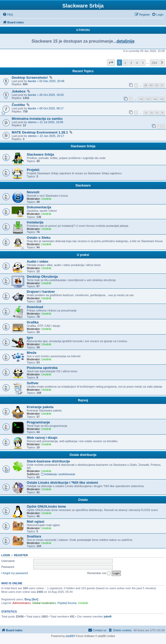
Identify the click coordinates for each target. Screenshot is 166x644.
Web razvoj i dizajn (42, 438)
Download (35, 307)
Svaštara (34, 536)
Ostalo (83, 500)
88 (146, 85)
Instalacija (35, 222)
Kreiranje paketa (40, 407)
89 (151, 85)
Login (6, 555)
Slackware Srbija (83, 146)
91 (162, 85)
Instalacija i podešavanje (58, 474)
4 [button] (137, 63)
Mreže (32, 353)
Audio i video (38, 261)
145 (162, 99)
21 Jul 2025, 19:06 (52, 122)
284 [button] (154, 63)
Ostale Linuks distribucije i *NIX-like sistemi (62, 483)
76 (162, 113)
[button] (111, 63)
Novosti (33, 192)
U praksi (83, 255)
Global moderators (44, 603)
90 (157, 85)
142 (141, 99)
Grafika (33, 322)
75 (157, 113)
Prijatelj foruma (67, 603)
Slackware (83, 185)
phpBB (70, 636)
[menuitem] (8, 15)
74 (151, 113)
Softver (33, 383)
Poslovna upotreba (42, 368)
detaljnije (125, 41)
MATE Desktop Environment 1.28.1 (40, 132)
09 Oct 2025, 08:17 (51, 108)
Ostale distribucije (83, 455)
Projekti (33, 170)
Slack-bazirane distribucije (48, 461)
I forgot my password (15, 573)
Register (21, 555)
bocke (32, 81)
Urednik (46, 199)
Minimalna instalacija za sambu (37, 119)
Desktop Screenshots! (30, 78)
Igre (30, 338)
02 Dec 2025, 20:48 (52, 81)
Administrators (22, 603)
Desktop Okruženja (42, 277)
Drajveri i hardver (41, 292)
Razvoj (83, 400)
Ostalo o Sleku (39, 238)
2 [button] (125, 63)
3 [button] (131, 63)
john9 (108, 616)
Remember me (99, 573)
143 (148, 99)
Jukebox (19, 91)
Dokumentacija (39, 207)
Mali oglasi (35, 522)
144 (155, 99)
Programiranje (38, 422)
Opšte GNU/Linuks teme (46, 506)
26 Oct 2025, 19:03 (51, 95)
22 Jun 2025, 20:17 (52, 136)
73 (146, 113)
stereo (32, 122)
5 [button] (143, 63)
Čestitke (18, 105)
